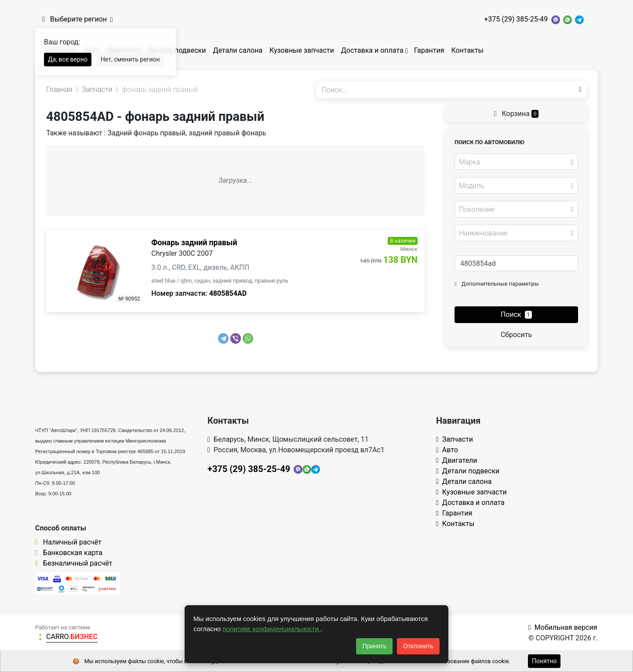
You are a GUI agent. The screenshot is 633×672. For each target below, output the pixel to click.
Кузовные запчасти (302, 50)
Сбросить (516, 335)
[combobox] (516, 162)
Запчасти (455, 439)
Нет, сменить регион (130, 59)
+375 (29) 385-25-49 (516, 19)
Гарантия (429, 50)
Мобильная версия (563, 627)
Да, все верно (68, 59)
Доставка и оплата (372, 50)
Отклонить (418, 646)
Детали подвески (177, 50)
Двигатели (457, 460)
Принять (374, 646)
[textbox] (514, 162)
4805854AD (228, 293)
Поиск (516, 314)
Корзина (517, 114)
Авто (447, 450)
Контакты (467, 50)
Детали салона (238, 50)
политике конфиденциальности (272, 629)
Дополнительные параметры (497, 284)
